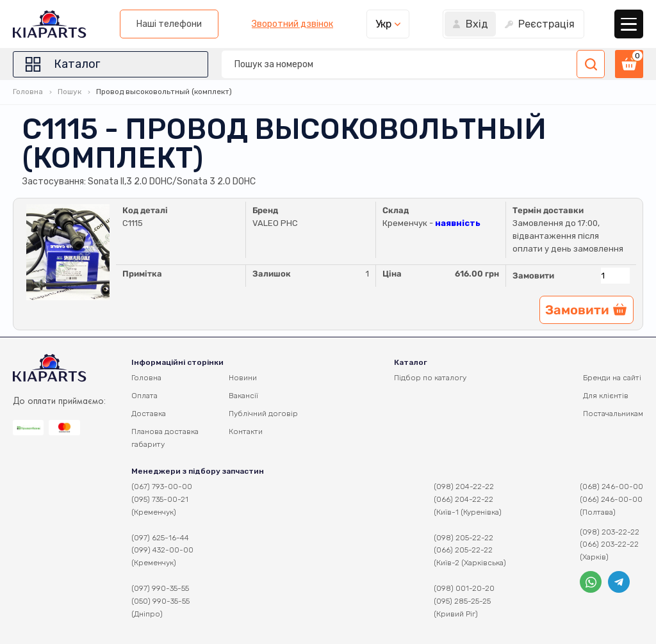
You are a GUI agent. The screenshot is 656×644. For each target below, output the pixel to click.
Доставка (149, 414)
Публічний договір (263, 414)
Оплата (144, 396)
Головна (28, 92)
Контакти (246, 431)
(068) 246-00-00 (611, 487)
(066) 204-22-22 (463, 499)
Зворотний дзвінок (292, 24)
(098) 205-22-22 (463, 538)
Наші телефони (169, 24)
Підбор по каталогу (430, 378)
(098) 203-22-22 (610, 532)
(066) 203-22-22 (609, 544)
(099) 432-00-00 (162, 550)
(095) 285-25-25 (462, 601)
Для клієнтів (606, 396)
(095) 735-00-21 (160, 499)
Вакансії (243, 396)
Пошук (70, 92)
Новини (243, 378)
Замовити (533, 276)
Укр (383, 24)
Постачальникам (613, 414)
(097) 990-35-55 (160, 588)
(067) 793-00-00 (162, 487)
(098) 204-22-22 (464, 487)
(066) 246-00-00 (611, 499)
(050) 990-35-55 (160, 601)
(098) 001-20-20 (464, 588)
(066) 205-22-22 (463, 550)
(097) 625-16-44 (160, 538)
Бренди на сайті (612, 378)
